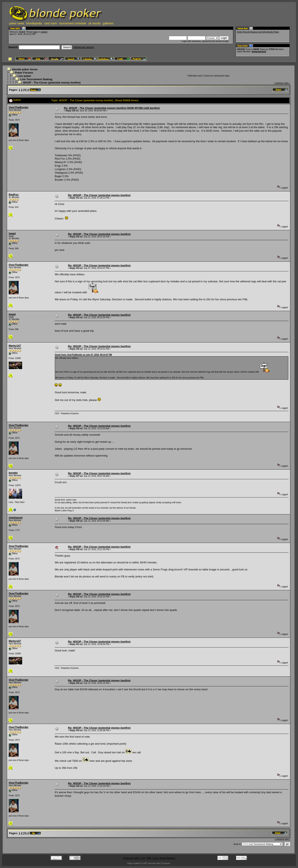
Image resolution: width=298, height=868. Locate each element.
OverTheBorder (19, 107)
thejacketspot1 (259, 52)
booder (13, 473)
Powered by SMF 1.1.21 (134, 858)
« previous (279, 83)
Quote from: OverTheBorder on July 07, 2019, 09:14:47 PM (83, 355)
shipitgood (16, 518)
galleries (108, 23)
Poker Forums (24, 73)
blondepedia (34, 23)
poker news (17, 23)
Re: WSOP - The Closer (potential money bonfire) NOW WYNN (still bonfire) (112, 108)
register (44, 32)
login (35, 32)
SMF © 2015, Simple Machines (161, 858)
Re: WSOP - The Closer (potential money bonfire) (99, 195)
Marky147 (15, 346)
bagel (12, 233)
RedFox (14, 195)
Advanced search (84, 47)
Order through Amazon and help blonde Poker (258, 32)
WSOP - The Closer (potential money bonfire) (52, 83)
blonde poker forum (25, 69)
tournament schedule (73, 23)
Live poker (24, 76)
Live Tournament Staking (36, 79)
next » (287, 83)
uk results (95, 23)
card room (51, 23)
